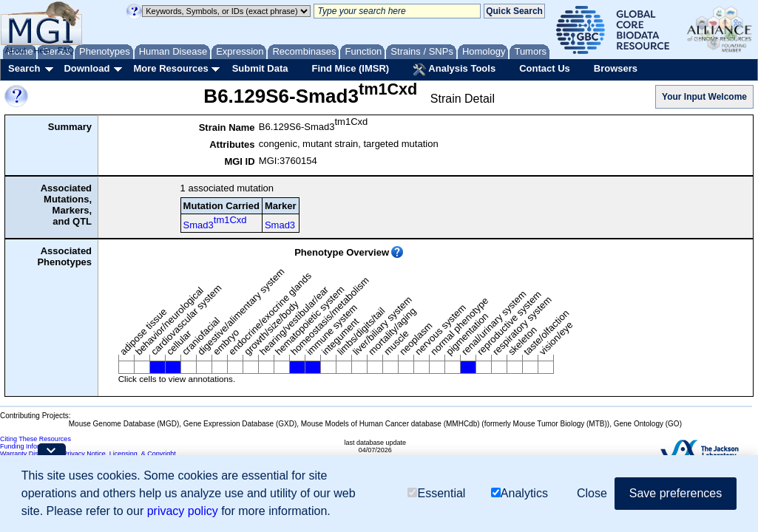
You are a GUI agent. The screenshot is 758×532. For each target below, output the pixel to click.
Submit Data (260, 68)
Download (87, 68)
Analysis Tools (454, 69)
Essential (436, 493)
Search (24, 68)
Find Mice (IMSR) (350, 68)
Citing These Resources (35, 439)
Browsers (616, 68)
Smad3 (215, 222)
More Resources (170, 68)
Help (42, 50)
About (16, 50)
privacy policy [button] (183, 511)
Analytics (520, 493)
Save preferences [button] (676, 493)
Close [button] (592, 493)
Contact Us (545, 68)
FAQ (66, 50)
